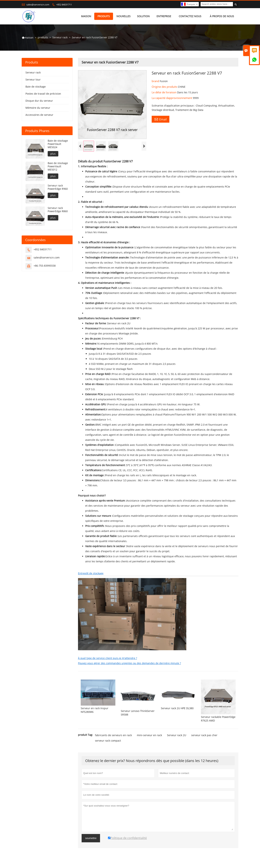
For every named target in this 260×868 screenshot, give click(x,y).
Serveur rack (60, 37)
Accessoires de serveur (39, 115)
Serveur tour (33, 79)
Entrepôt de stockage (91, 573)
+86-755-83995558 (45, 266)
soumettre (91, 838)
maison (86, 16)
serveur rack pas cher (204, 735)
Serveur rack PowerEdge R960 (58, 187)
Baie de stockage (36, 87)
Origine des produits (165, 87)
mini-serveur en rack (149, 735)
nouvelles (123, 16)
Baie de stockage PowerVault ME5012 (58, 166)
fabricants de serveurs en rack (113, 735)
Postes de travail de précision (43, 94)
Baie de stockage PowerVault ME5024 (58, 144)
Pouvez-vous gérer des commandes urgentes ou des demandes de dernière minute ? (129, 663)
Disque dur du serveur (39, 101)
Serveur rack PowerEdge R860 (58, 210)
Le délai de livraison (164, 92)
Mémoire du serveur (38, 108)
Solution (143, 16)
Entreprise (164, 16)
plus (53, 154)
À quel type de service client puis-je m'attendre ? (108, 658)
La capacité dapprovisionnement (172, 98)
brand (156, 81)
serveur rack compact (108, 741)
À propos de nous (222, 16)
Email (161, 119)
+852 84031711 (64, 5)
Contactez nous (190, 16)
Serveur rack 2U (177, 735)
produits (104, 16)
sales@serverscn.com (38, 5)
